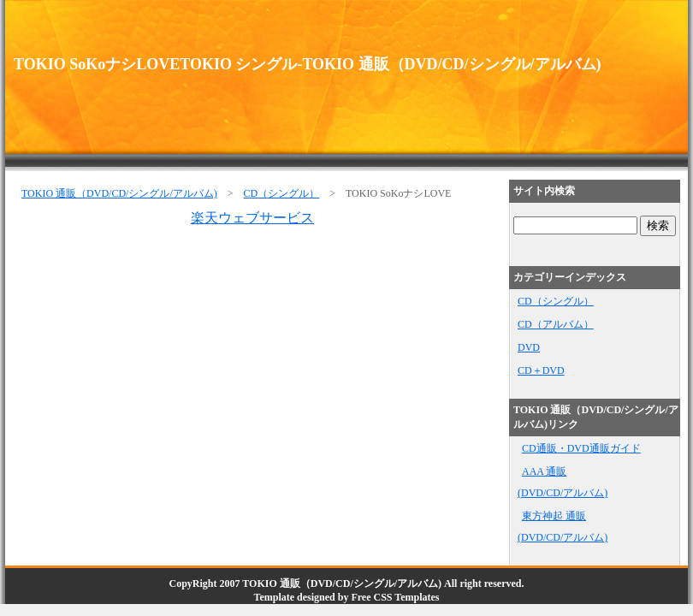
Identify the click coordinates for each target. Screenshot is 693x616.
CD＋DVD (541, 370)
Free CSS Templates (395, 597)
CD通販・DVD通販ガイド (581, 448)
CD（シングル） (282, 193)
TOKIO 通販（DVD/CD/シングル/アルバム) (119, 193)
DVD (529, 347)
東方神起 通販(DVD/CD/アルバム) (563, 527)
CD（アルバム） (556, 324)
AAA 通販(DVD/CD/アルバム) (563, 482)
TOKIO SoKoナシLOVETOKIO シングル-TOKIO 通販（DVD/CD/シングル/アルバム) (308, 64)
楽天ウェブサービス (252, 218)
